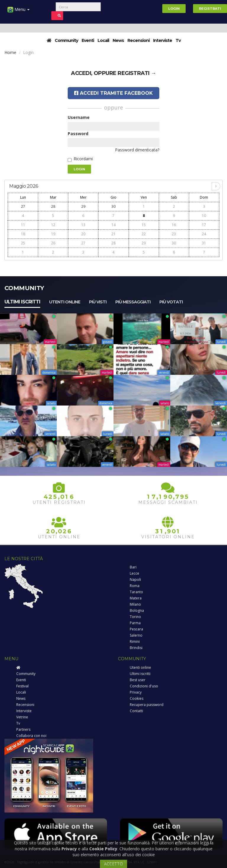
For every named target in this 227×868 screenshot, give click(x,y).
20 (83, 234)
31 (204, 243)
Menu (18, 12)
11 (23, 225)
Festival (22, 686)
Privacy (136, 692)
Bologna (137, 610)
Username (79, 117)
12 (53, 225)
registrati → (137, 73)
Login (174, 9)
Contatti (136, 711)
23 (174, 234)
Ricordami (83, 159)
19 (53, 234)
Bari (133, 567)
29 (83, 206)
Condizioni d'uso (144, 686)
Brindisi (136, 648)
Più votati (171, 302)
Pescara (136, 629)
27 (23, 206)
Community (66, 40)
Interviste (163, 40)
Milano (135, 604)
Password (78, 134)
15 (144, 225)
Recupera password (147, 705)
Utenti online (65, 302)
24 (204, 234)
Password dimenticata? (137, 150)
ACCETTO (113, 864)
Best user (138, 680)
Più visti (98, 302)
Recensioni (138, 40)
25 (23, 243)
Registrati (210, 9)
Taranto (136, 592)
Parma (135, 623)
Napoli (135, 580)
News (118, 40)
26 (53, 243)
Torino (135, 617)
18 (23, 234)
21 (113, 234)
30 (113, 206)
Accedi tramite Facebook (113, 93)
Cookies (137, 698)
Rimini (135, 641)
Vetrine (22, 717)
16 (174, 225)
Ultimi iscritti (22, 302)
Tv (178, 40)
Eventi (88, 40)
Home (10, 52)
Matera (136, 598)
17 (204, 225)
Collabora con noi (31, 736)
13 (83, 225)
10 (204, 216)
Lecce (134, 573)
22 (144, 234)
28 (53, 206)
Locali (103, 40)
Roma (135, 586)
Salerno (136, 635)
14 (113, 225)
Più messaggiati (133, 302)
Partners (23, 729)
